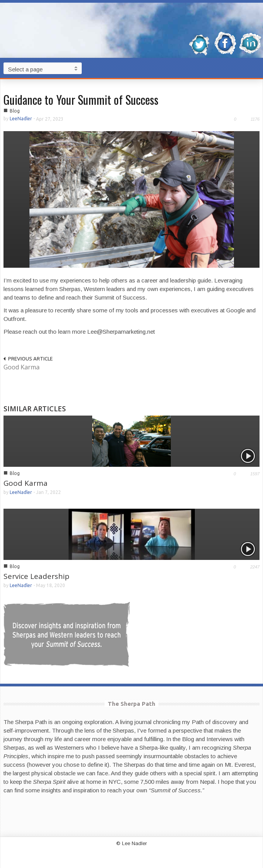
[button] (255, 68)
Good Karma (21, 367)
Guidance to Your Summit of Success (81, 100)
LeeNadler (21, 119)
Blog (15, 111)
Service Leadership (36, 576)
